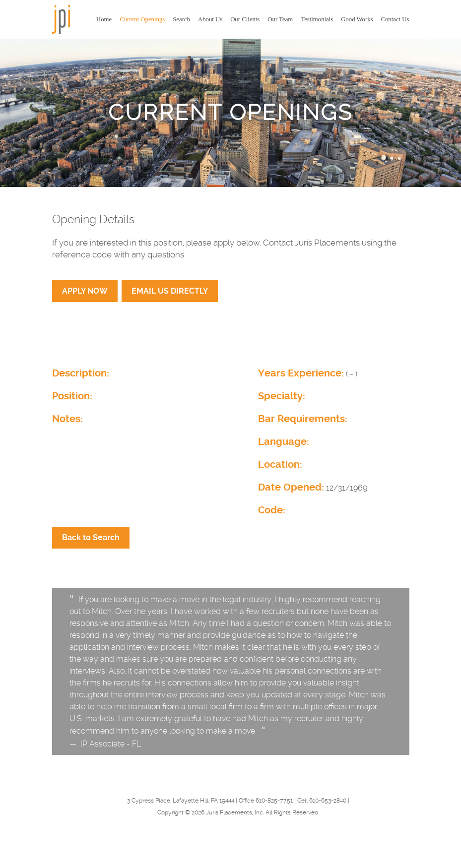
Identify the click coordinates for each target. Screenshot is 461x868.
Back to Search (91, 537)
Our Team (280, 19)
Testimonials (317, 19)
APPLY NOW (85, 291)
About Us (210, 19)
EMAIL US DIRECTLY (170, 291)
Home (104, 19)
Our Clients (245, 19)
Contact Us (395, 19)
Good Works (357, 19)
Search (181, 19)
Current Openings (142, 19)
